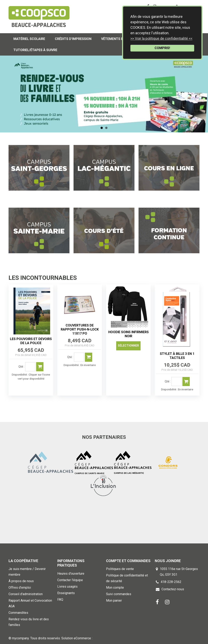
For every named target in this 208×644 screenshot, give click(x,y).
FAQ (60, 599)
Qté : (21, 367)
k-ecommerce (103, 638)
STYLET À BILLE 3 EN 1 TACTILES (177, 356)
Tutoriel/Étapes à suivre (35, 50)
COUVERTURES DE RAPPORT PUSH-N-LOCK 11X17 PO (80, 329)
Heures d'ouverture (71, 574)
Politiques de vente (120, 569)
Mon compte (115, 588)
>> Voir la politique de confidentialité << (161, 38)
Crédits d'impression (73, 39)
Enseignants (66, 593)
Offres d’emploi (20, 588)
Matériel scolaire (29, 39)
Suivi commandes (119, 594)
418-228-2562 (171, 582)
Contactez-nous (173, 589)
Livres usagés (67, 587)
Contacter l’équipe (70, 580)
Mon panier (114, 601)
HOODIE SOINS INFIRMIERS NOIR (128, 334)
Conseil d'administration (26, 594)
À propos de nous (21, 581)
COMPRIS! (162, 48)
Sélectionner (128, 346)
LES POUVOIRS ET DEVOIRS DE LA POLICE (31, 341)
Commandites (18, 613)
